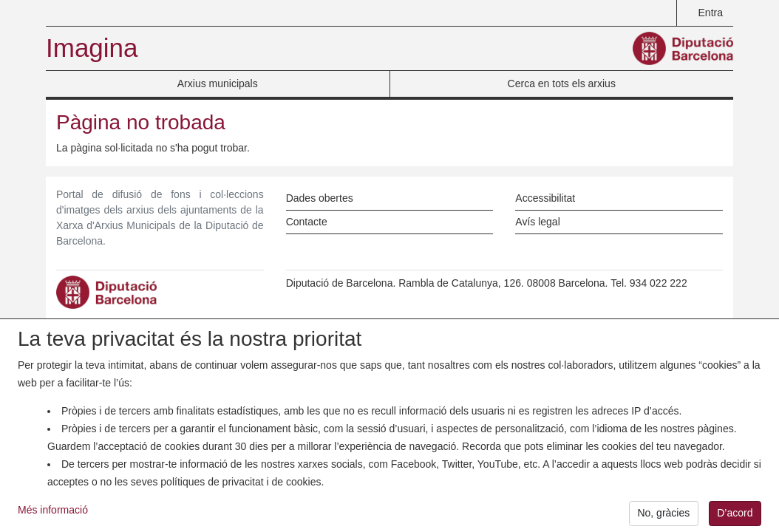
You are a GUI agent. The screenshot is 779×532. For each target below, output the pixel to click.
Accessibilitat (545, 198)
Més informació (53, 516)
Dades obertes (320, 198)
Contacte (307, 222)
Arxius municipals (218, 83)
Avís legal (537, 222)
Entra (711, 13)
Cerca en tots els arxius (562, 83)
